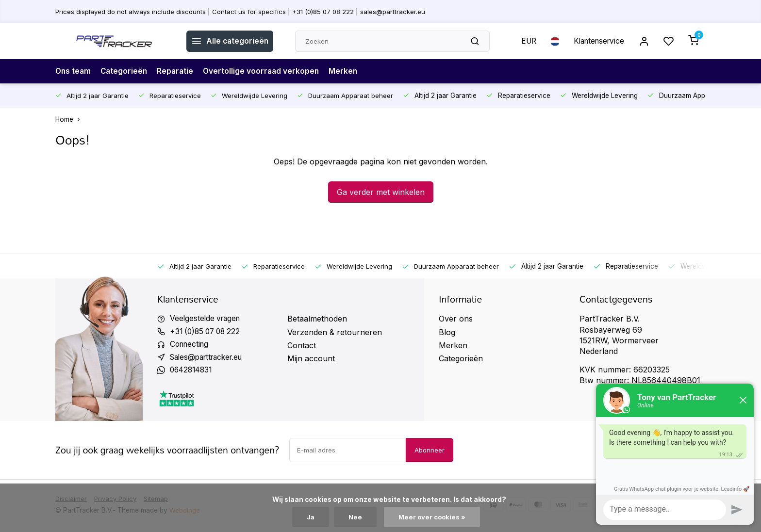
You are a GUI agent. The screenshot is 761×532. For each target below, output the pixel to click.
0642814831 (193, 372)
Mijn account (311, 358)
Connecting (191, 345)
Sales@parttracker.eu (210, 358)
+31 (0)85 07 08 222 (207, 332)
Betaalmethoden (317, 319)
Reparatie (178, 71)
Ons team (74, 71)
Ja (310, 517)
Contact (302, 345)
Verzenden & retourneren (335, 332)
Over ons (456, 319)
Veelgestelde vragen (207, 319)
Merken (349, 71)
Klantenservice (596, 41)
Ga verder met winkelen (381, 192)
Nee (355, 517)
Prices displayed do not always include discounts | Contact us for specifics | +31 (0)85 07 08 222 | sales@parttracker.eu (243, 11)
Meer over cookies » (433, 517)
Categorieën (126, 71)
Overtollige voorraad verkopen (266, 71)
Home (70, 119)
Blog (447, 332)
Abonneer (430, 452)
